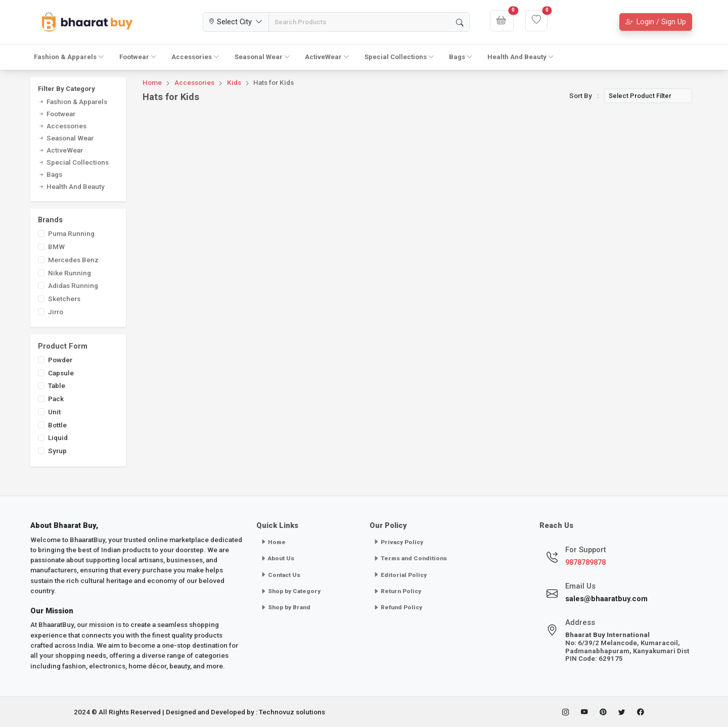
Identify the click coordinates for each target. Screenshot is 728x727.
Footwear (138, 57)
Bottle (57, 425)
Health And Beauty (521, 57)
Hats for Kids (274, 82)
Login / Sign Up (656, 22)
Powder (60, 360)
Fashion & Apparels (69, 57)
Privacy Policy (398, 542)
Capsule (61, 373)
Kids (234, 82)
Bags (461, 57)
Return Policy (397, 591)
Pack (56, 399)
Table (57, 385)
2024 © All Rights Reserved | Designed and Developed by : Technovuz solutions (199, 712)
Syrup (57, 451)
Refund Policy (398, 607)
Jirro (56, 312)
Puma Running (71, 233)
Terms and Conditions (410, 558)
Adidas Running (73, 285)
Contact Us (280, 575)
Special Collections (399, 57)
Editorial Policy (400, 575)
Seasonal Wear (262, 57)
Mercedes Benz (73, 260)
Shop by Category (290, 591)
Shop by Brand (285, 607)
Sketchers (64, 299)
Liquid (58, 438)
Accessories (195, 57)
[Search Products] (359, 22)
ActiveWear (327, 57)
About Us (277, 558)
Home (152, 82)
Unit (54, 412)
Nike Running (70, 273)
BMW (56, 247)
